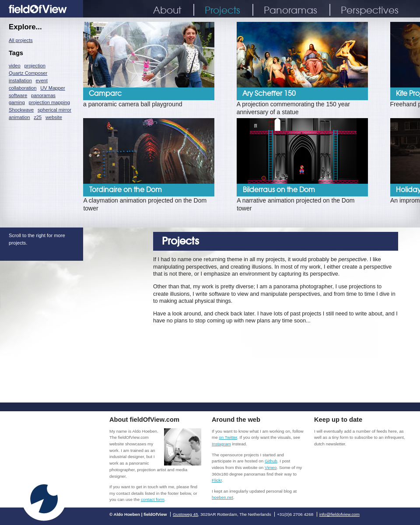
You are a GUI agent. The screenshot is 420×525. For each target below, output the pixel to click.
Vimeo (271, 467)
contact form (153, 499)
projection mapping (49, 102)
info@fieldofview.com (339, 514)
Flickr (217, 480)
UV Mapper (53, 88)
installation (20, 80)
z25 (38, 117)
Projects (222, 10)
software (18, 95)
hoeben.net (222, 497)
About (167, 10)
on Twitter (228, 437)
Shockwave (21, 110)
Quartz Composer (28, 73)
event (42, 80)
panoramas (43, 95)
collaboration (23, 88)
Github (271, 461)
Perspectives (370, 10)
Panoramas (290, 10)
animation (19, 117)
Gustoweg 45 (185, 514)
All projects (21, 40)
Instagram (221, 444)
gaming (17, 102)
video (15, 66)
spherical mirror (54, 110)
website (54, 117)
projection (35, 66)
